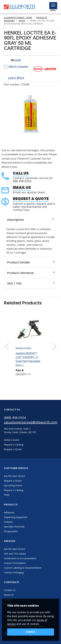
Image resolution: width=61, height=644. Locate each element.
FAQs (7, 495)
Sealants (8, 522)
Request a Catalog (14, 490)
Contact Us (10, 590)
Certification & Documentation (20, 558)
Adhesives (9, 21)
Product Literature (30, 273)
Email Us (22, 187)
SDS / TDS (30, 283)
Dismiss (31, 632)
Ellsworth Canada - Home (18, 18)
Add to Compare (18, 66)
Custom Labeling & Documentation (23, 568)
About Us (9, 595)
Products (42, 18)
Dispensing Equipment (16, 517)
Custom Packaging (14, 572)
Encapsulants (11, 531)
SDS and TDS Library (15, 554)
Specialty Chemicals (14, 527)
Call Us (21, 173)
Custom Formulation (15, 563)
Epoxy (22, 21)
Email (16, 60)
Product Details (30, 262)
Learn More (16, 78)
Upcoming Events (13, 485)
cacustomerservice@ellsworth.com (30, 422)
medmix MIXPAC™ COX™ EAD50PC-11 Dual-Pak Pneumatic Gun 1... (28, 359)
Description (30, 220)
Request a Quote (31, 199)
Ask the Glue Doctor (15, 476)
